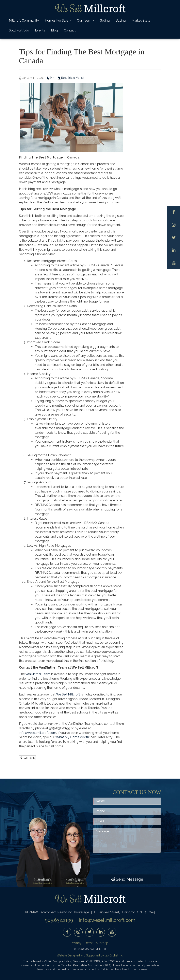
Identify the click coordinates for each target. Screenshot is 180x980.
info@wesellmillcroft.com (38, 733)
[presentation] (123, 864)
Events (40, 30)
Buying (121, 20)
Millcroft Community (24, 20)
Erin (51, 78)
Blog (54, 30)
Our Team (86, 22)
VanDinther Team (38, 674)
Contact (70, 30)
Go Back (27, 758)
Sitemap (102, 943)
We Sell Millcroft (68, 694)
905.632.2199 (59, 920)
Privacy (76, 943)
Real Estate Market (71, 78)
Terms (89, 943)
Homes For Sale (58, 22)
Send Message (127, 879)
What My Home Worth (72, 737)
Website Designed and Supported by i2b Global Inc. (90, 955)
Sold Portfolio (19, 30)
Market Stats (141, 20)
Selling (105, 20)
